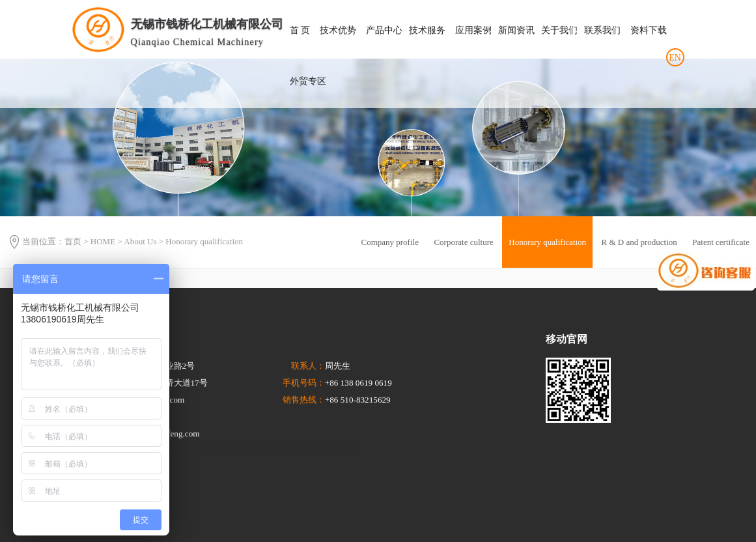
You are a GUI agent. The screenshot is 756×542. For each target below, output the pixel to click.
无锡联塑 (340, 448)
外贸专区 (308, 81)
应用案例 (473, 30)
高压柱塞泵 (213, 448)
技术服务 (427, 30)
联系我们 (602, 30)
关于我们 (559, 30)
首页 (73, 242)
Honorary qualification (204, 242)
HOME (103, 242)
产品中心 (384, 30)
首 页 (300, 30)
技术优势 (338, 30)
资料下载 (649, 30)
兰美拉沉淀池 (299, 448)
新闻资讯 (516, 30)
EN (675, 58)
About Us (140, 242)
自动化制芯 (254, 448)
